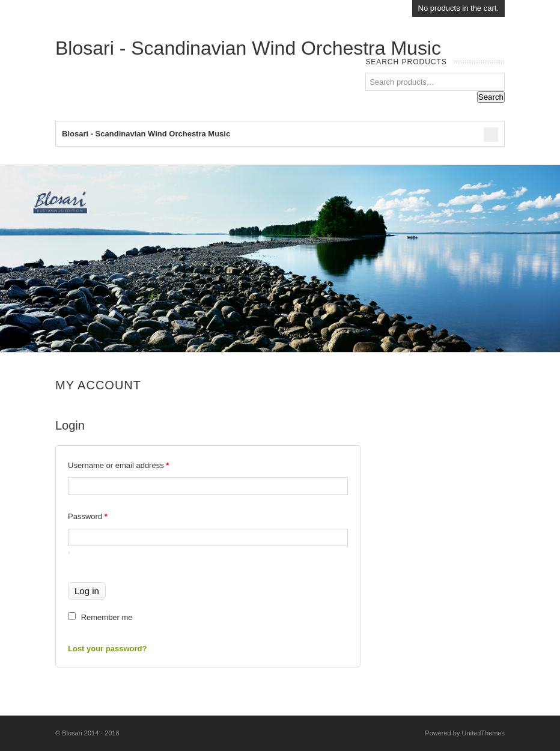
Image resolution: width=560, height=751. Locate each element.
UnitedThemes (483, 733)
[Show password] (69, 553)
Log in (87, 591)
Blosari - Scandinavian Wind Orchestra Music (248, 48)
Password (88, 516)
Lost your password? (107, 649)
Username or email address (118, 465)
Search (491, 97)
